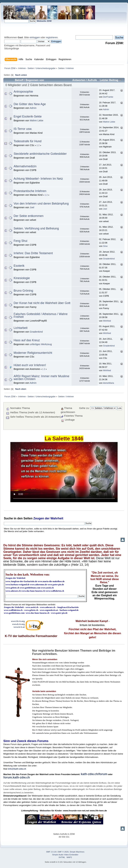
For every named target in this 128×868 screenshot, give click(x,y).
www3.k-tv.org (18, 621)
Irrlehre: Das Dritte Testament (33, 253)
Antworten (79, 80)
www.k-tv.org (18, 624)
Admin (33, 108)
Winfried (107, 321)
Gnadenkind (109, 259)
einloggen (35, 37)
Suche (8, 518)
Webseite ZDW (44, 21)
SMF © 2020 (63, 852)
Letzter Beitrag (110, 80)
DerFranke (108, 97)
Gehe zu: (84, 408)
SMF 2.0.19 (51, 852)
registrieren (52, 37)
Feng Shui (20, 241)
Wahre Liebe (37, 120)
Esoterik (19, 266)
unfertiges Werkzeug (41, 344)
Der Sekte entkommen (28, 216)
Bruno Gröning (23, 291)
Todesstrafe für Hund (27, 141)
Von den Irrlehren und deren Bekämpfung (41, 204)
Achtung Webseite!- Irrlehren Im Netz (38, 179)
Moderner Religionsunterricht (33, 353)
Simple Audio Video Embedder (65, 855)
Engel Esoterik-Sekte (28, 116)
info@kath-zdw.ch (17, 769)
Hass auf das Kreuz (27, 340)
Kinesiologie (22, 278)
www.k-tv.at (19, 627)
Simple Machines (77, 852)
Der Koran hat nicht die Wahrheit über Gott (42, 303)
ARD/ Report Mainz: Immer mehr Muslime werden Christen (41, 378)
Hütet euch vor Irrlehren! (30, 365)
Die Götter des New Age (30, 104)
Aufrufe (92, 80)
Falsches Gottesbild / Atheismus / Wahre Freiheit (41, 315)
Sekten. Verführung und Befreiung (36, 228)
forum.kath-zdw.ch (17, 777)
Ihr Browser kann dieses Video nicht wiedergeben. (64, 472)
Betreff (19, 80)
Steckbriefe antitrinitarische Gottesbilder (40, 154)
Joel (32, 207)
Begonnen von (35, 80)
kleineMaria (108, 383)
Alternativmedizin (25, 166)
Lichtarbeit (21, 328)
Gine (105, 246)
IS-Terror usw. (23, 129)
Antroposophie (23, 92)
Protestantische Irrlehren (30, 191)
